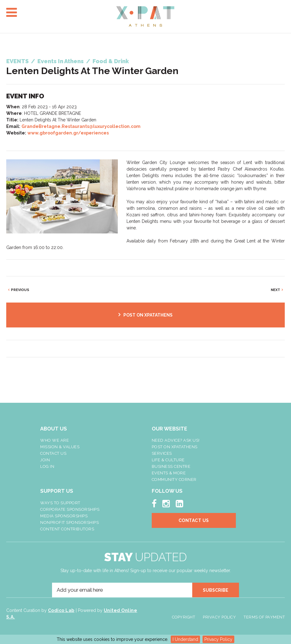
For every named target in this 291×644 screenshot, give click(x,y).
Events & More (169, 473)
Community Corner (174, 479)
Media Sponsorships (64, 516)
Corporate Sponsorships (70, 509)
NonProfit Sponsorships (69, 522)
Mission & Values (60, 447)
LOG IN (47, 466)
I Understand (185, 639)
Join (45, 460)
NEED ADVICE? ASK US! (176, 440)
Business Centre (171, 466)
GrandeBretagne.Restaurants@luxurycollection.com (81, 126)
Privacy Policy (218, 639)
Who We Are (55, 440)
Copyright (184, 617)
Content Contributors (67, 529)
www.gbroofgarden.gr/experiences (68, 133)
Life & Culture (168, 460)
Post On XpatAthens (175, 447)
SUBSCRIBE (216, 590)
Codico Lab (61, 610)
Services (162, 453)
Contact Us (53, 453)
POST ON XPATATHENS (148, 315)
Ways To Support (60, 503)
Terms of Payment (264, 617)
